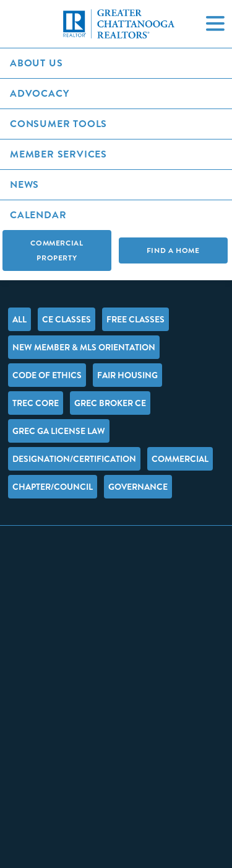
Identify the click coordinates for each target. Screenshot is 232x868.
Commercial (180, 459)
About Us (36, 63)
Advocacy (39, 93)
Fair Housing (127, 375)
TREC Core (36, 403)
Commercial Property (57, 250)
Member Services (58, 154)
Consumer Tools (58, 124)
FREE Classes (135, 319)
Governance (138, 487)
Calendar (38, 215)
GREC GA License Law (59, 431)
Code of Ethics (47, 375)
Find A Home (173, 250)
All (19, 319)
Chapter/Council (53, 487)
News (24, 184)
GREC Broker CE (110, 403)
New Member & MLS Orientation (84, 347)
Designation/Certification (74, 459)
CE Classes (67, 319)
